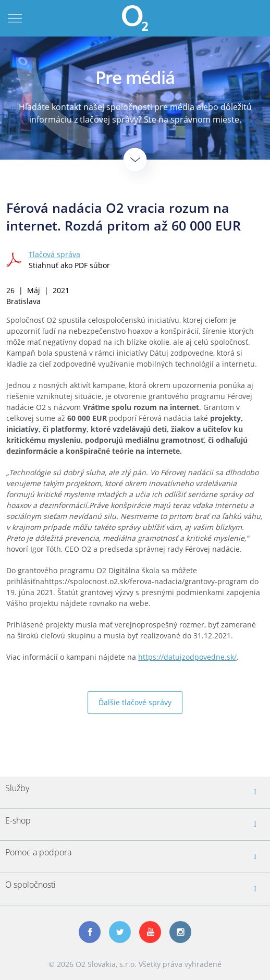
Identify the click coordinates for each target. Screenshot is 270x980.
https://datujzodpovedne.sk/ (187, 657)
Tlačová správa (54, 254)
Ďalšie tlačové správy (135, 702)
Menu (15, 18)
